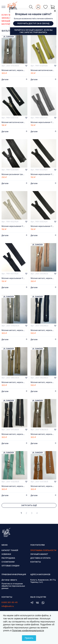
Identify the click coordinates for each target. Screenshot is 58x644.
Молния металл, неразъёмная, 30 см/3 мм (44, 434)
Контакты (35, 562)
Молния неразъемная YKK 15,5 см (44, 174)
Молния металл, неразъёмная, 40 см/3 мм (44, 278)
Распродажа (8, 558)
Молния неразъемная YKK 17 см (44, 122)
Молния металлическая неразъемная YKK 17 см (14, 122)
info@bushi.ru (8, 606)
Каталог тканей (10, 550)
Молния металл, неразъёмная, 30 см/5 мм (14, 70)
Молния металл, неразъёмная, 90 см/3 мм (44, 330)
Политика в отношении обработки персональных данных (13, 586)
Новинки (6, 554)
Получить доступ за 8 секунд (33, 23)
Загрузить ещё (29, 505)
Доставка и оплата (40, 558)
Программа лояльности (43, 550)
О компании (8, 562)
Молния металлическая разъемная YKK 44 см (44, 70)
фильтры (7, 31)
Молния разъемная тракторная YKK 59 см (14, 174)
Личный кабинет (39, 554)
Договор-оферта (9, 580)
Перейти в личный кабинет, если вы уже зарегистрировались (33, 31)
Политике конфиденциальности (28, 630)
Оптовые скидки (10, 566)
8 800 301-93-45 (10, 602)
